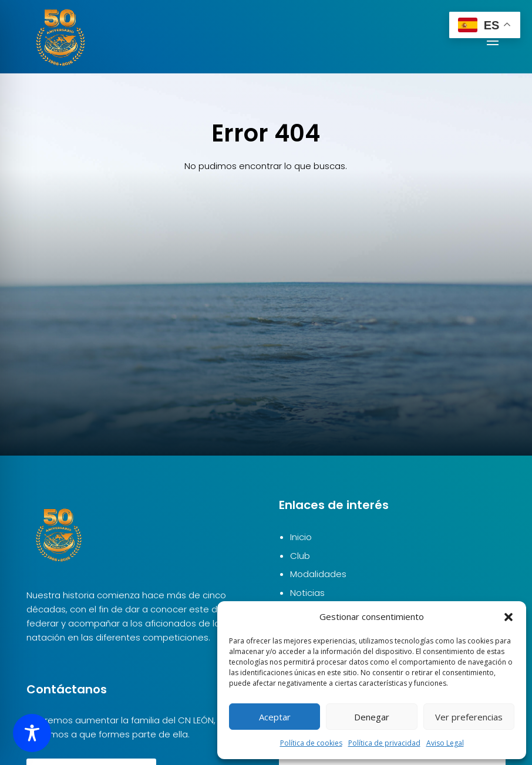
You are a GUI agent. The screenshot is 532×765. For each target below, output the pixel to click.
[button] (509, 617)
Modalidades (318, 574)
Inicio (301, 537)
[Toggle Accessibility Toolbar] (32, 733)
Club (300, 556)
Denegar (372, 717)
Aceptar (275, 717)
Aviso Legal (445, 743)
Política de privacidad (384, 743)
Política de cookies (311, 743)
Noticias (307, 593)
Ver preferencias (469, 717)
